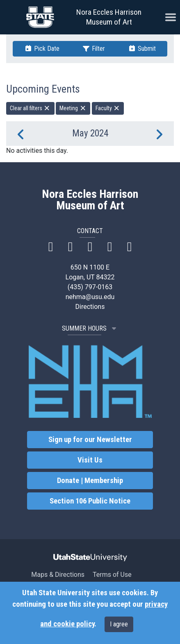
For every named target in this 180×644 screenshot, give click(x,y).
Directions (90, 307)
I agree (119, 624)
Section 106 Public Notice (90, 501)
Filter (93, 49)
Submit (142, 49)
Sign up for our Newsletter (90, 440)
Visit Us (90, 460)
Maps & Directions (58, 575)
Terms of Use (112, 575)
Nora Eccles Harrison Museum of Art (109, 17)
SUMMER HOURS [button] (90, 328)
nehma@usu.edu (90, 297)
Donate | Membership (90, 481)
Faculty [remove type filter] (108, 108)
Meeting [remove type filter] (73, 108)
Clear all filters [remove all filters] (30, 108)
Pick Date (42, 49)
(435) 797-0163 (90, 287)
